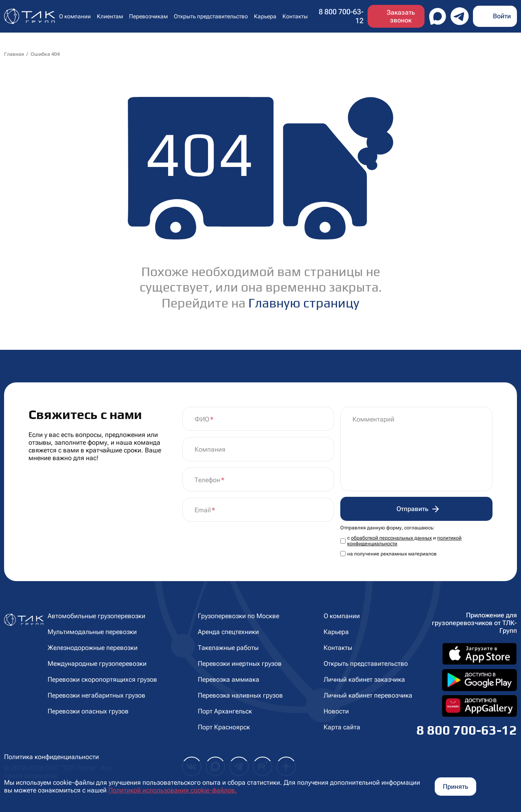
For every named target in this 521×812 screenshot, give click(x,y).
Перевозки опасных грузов (88, 711)
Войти (502, 16)
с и (404, 541)
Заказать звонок (401, 16)
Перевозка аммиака (229, 679)
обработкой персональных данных (391, 538)
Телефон (207, 480)
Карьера (265, 16)
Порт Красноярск (224, 727)
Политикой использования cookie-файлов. (173, 790)
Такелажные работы (228, 648)
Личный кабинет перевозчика (368, 695)
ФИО (202, 419)
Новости (336, 711)
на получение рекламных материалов (392, 554)
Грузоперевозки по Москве (239, 616)
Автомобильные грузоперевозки (96, 616)
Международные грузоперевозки (97, 664)
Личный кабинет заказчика (364, 679)
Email (203, 510)
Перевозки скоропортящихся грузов (102, 679)
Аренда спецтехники (228, 632)
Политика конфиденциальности (51, 757)
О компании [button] (75, 16)
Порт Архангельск (225, 711)
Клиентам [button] (110, 16)
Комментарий (373, 419)
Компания (210, 449)
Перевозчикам (148, 16)
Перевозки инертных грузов (240, 664)
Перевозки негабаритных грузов (96, 695)
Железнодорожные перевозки (93, 648)
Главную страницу (304, 303)
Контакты (295, 16)
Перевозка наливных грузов (240, 695)
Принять (455, 787)
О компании (342, 616)
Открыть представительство (211, 16)
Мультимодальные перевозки (92, 632)
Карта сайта (342, 727)
